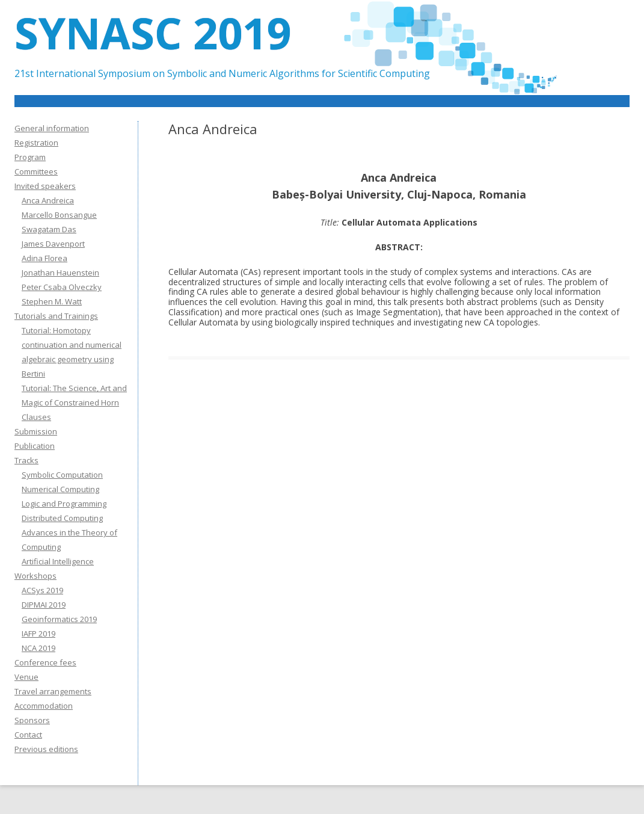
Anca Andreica (48, 200)
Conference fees (45, 662)
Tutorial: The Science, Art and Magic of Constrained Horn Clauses (74, 402)
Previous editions (46, 749)
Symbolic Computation (62, 475)
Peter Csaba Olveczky (62, 287)
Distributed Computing (62, 518)
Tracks (26, 460)
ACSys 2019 (42, 590)
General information (52, 128)
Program (30, 157)
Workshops (35, 576)
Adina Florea (44, 258)
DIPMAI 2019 (44, 605)
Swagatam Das (49, 229)
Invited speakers (45, 186)
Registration (36, 143)
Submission (36, 431)
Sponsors (32, 720)
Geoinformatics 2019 (59, 619)
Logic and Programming (64, 504)
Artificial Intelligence (58, 561)
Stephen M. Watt (52, 301)
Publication (35, 446)
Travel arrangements (53, 691)
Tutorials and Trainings (56, 316)
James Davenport (53, 244)
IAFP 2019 (38, 634)
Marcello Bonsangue (59, 215)
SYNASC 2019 (153, 32)
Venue (26, 677)
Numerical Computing (60, 489)
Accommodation (44, 706)
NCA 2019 (38, 648)
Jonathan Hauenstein (60, 273)
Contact (28, 735)
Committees (36, 171)
